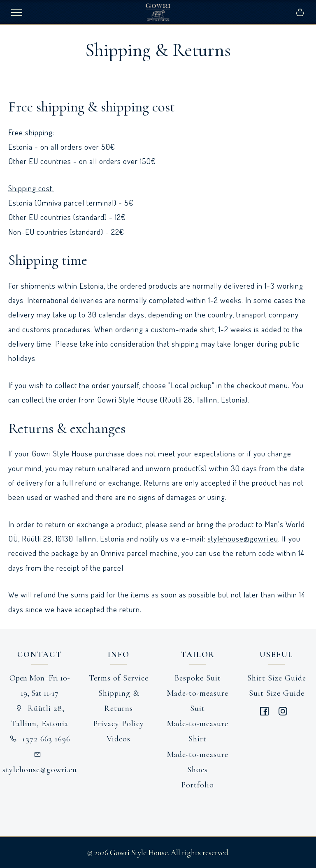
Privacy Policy (118, 724)
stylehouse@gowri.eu (243, 538)
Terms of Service (119, 678)
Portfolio (197, 785)
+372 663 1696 (39, 739)
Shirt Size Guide (277, 678)
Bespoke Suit (198, 678)
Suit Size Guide (277, 693)
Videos (118, 739)
